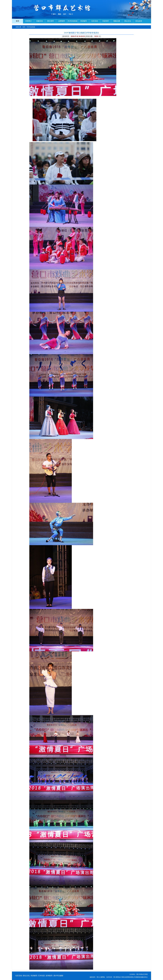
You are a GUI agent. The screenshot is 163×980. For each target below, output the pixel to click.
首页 (18, 21)
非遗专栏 (106, 21)
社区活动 (95, 21)
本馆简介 (29, 21)
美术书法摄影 (58, 976)
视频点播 (117, 21)
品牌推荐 (62, 21)
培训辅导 (84, 21)
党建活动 (40, 21)
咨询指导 (49, 976)
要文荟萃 (51, 21)
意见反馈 (139, 21)
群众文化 (128, 21)
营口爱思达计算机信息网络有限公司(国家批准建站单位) (130, 977)
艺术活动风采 (73, 21)
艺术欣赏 (42, 976)
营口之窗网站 (101, 977)
